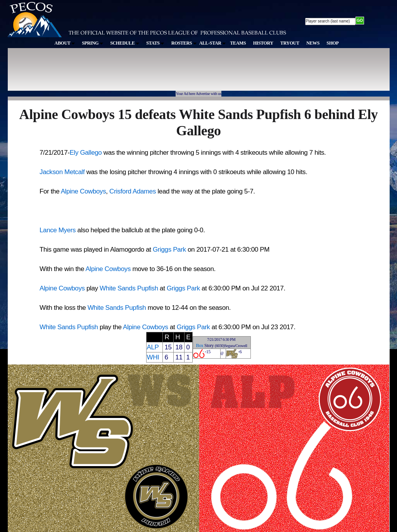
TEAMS (238, 43)
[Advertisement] (150, 73)
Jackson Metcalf (62, 172)
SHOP (332, 43)
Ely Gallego (86, 153)
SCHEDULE (125, 43)
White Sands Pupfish (129, 288)
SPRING (92, 43)
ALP (153, 347)
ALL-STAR (212, 43)
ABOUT (65, 43)
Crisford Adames (133, 191)
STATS (155, 43)
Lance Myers (58, 230)
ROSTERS (184, 43)
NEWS (313, 43)
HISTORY (263, 43)
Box (200, 345)
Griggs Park (169, 250)
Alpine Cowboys (84, 191)
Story (209, 345)
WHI (153, 357)
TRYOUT (290, 43)
